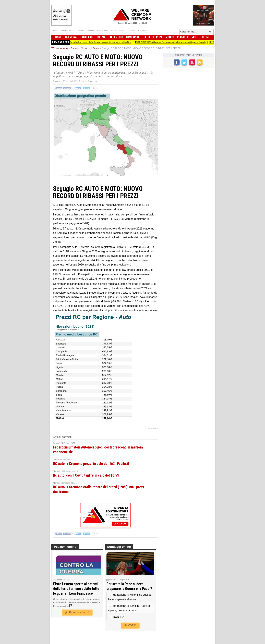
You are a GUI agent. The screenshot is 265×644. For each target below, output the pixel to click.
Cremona (71, 37)
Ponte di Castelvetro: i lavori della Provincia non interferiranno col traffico (100, 42)
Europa (158, 37)
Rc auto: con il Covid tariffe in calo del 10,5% (86, 475)
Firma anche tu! (77, 612)
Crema (101, 37)
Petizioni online (65, 547)
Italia (146, 37)
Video (195, 37)
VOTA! (130, 625)
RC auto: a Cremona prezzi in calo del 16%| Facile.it (91, 464)
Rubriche (183, 37)
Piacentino (116, 37)
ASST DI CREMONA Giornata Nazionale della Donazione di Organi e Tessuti (174, 42)
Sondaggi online (119, 547)
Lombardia (133, 37)
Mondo (170, 37)
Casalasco (87, 37)
